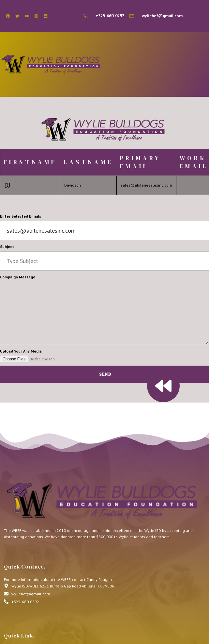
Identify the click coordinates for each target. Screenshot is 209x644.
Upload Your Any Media (21, 351)
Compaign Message (18, 277)
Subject (7, 247)
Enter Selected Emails (21, 216)
